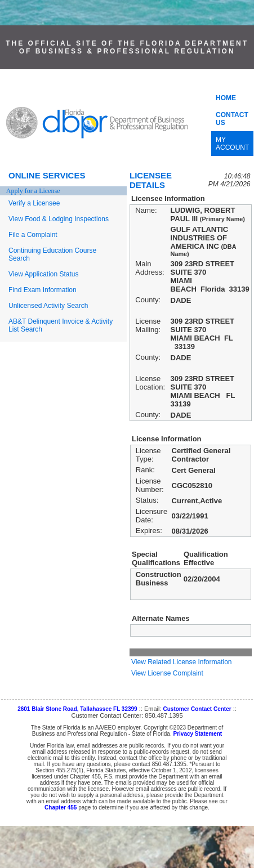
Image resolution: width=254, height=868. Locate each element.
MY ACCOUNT (232, 144)
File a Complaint (33, 235)
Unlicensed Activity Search (48, 306)
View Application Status (44, 274)
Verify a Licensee (34, 203)
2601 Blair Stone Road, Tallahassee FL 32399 (77, 709)
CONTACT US (232, 119)
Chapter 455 (61, 807)
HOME (226, 98)
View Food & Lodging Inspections (59, 219)
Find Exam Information (43, 290)
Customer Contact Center (197, 709)
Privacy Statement (197, 734)
